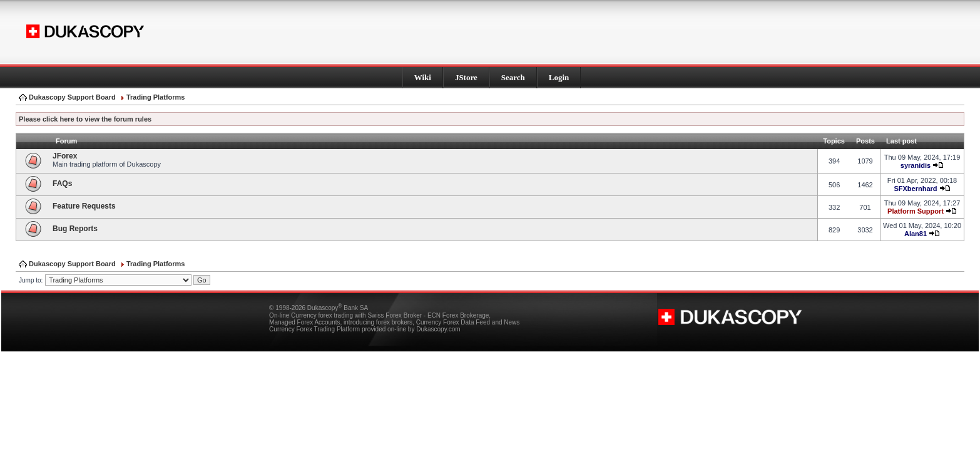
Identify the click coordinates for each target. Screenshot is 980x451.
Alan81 (916, 234)
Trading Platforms (156, 97)
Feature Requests (84, 206)
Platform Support (916, 211)
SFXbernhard (915, 189)
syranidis (916, 165)
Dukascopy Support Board (72, 97)
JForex (65, 156)
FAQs (62, 184)
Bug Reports (75, 229)
